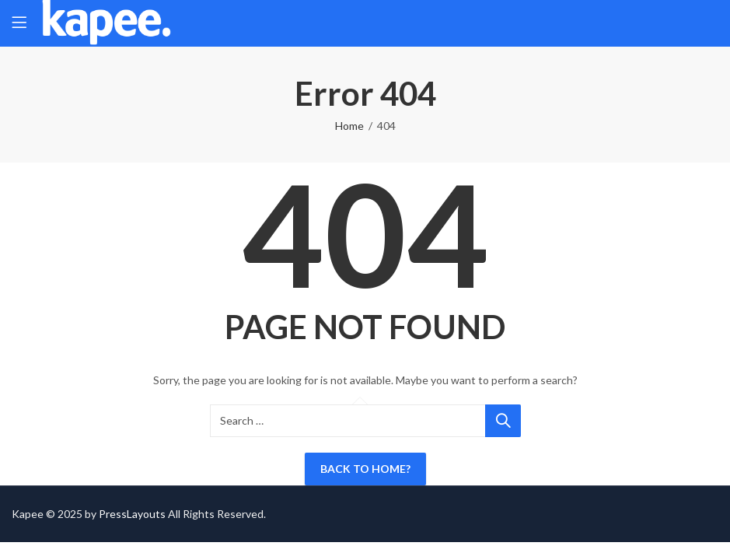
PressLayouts (132, 514)
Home (349, 126)
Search (503, 421)
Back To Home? (365, 469)
